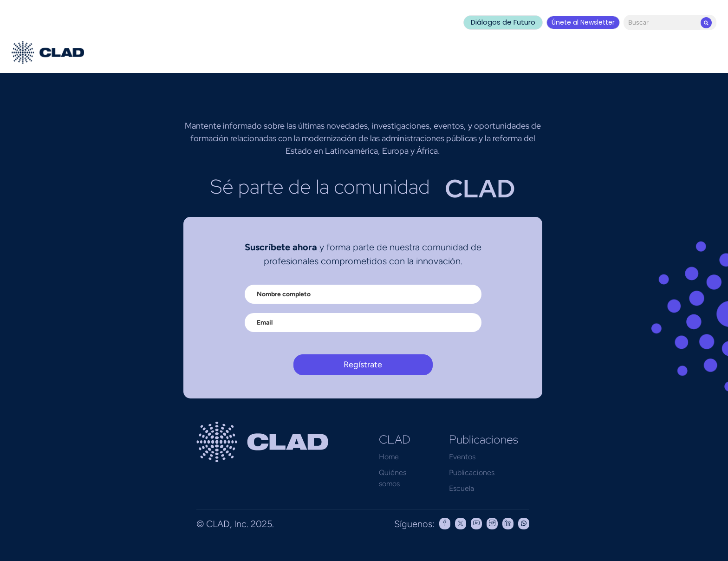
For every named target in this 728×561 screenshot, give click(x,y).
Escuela (461, 488)
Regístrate (363, 365)
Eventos (462, 457)
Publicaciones (472, 473)
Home (389, 457)
